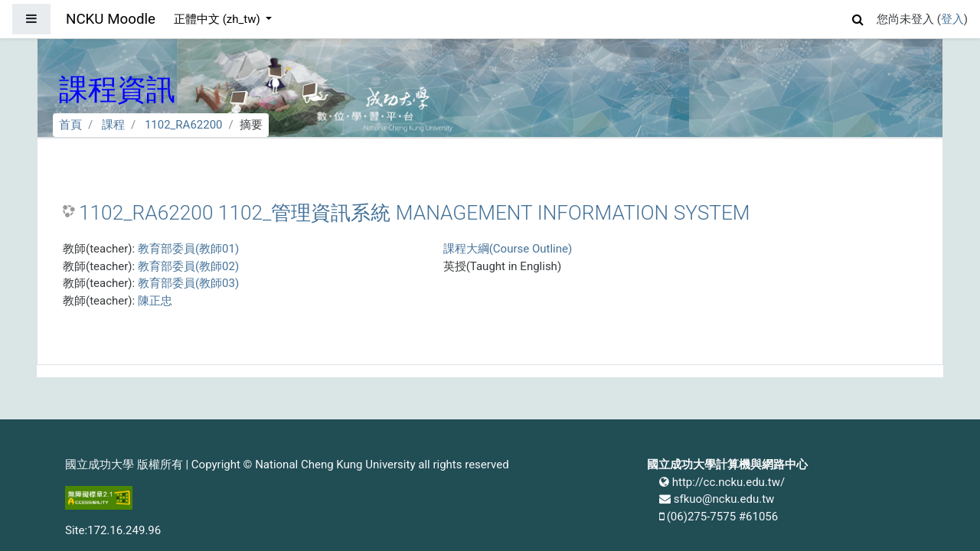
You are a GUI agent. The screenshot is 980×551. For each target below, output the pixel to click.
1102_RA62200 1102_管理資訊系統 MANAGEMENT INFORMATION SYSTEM (415, 213)
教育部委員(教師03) (188, 283)
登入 (952, 19)
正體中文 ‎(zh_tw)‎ (218, 19)
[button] (858, 17)
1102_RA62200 (184, 125)
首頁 (70, 125)
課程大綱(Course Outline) (508, 249)
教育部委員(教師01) (188, 249)
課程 (113, 125)
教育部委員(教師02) (188, 266)
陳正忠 (155, 301)
